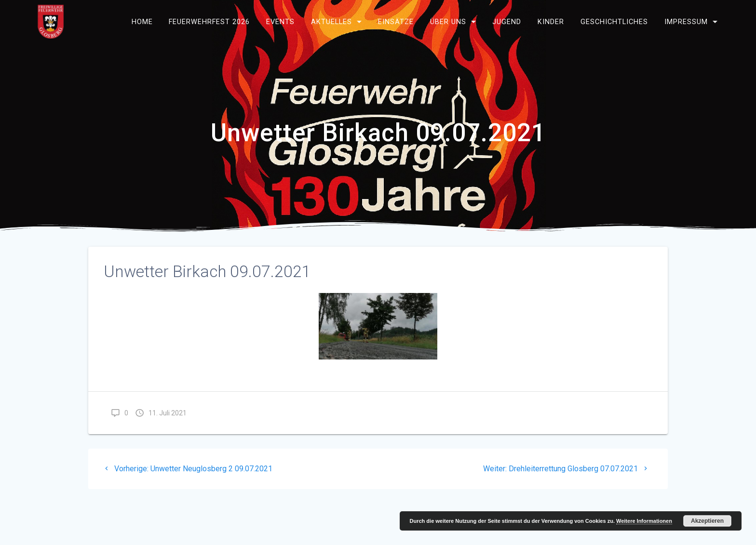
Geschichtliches (614, 21)
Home (142, 21)
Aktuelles (331, 21)
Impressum (686, 21)
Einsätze (396, 21)
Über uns (448, 21)
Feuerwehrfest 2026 (209, 21)
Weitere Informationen (644, 521)
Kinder (551, 21)
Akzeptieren (707, 521)
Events (280, 21)
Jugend (507, 21)
